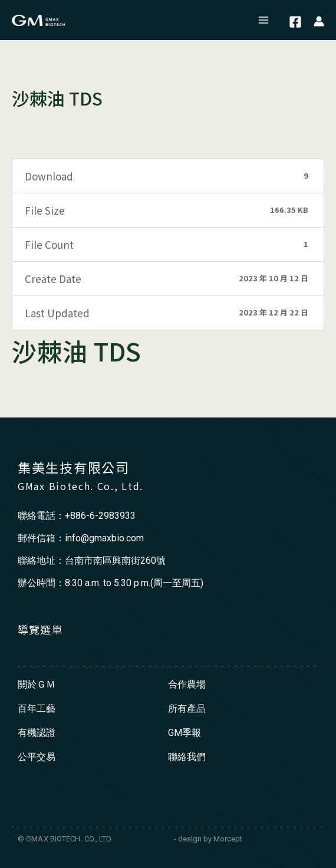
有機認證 (37, 733)
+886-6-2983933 (100, 516)
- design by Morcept (208, 839)
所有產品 (187, 708)
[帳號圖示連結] (319, 20)
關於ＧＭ (37, 684)
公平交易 (37, 757)
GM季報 (185, 733)
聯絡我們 (187, 757)
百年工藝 (37, 708)
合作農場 (187, 684)
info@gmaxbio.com (104, 538)
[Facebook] (295, 22)
